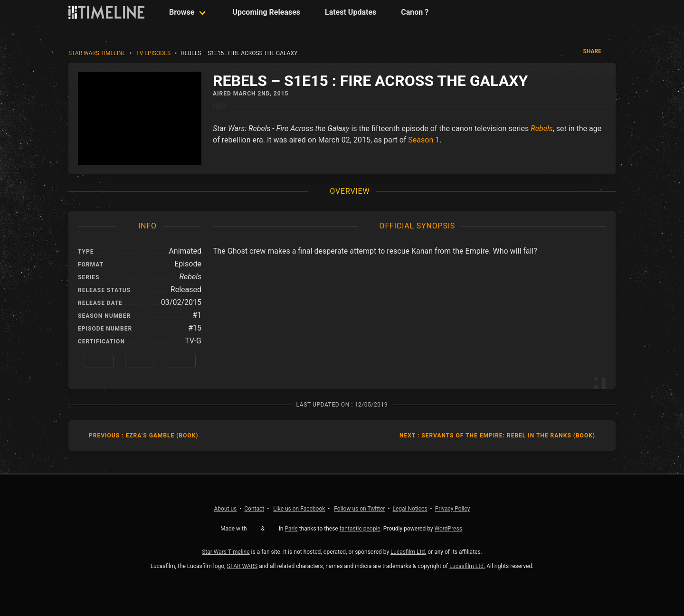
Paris (291, 529)
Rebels (542, 128)
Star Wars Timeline (97, 53)
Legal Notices (410, 509)
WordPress (448, 529)
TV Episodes (153, 53)
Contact (254, 509)
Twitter (359, 509)
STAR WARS (242, 566)
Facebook (299, 509)
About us (226, 509)
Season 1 (424, 140)
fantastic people (360, 529)
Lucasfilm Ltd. (408, 552)
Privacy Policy (453, 509)
